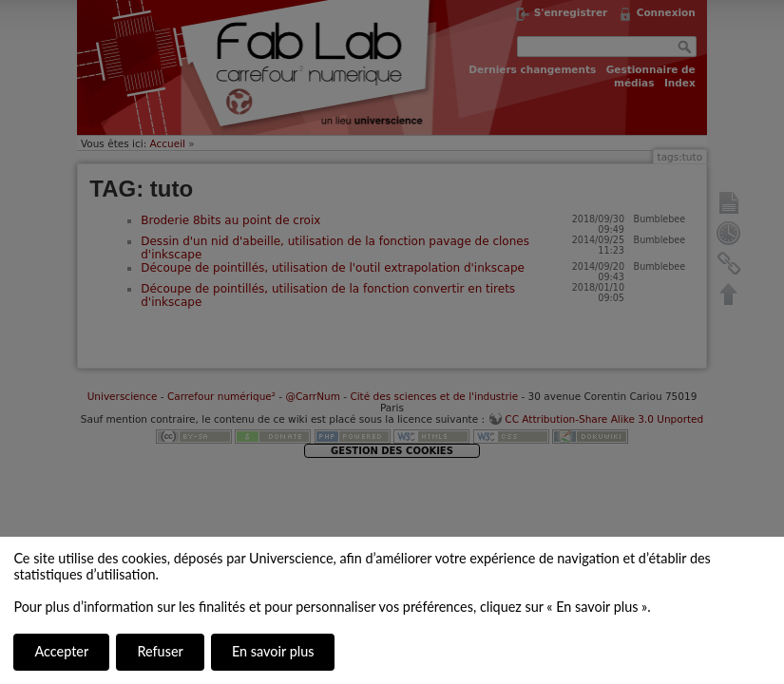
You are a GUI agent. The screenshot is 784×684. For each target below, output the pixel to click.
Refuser (160, 651)
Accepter (61, 651)
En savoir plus (273, 651)
